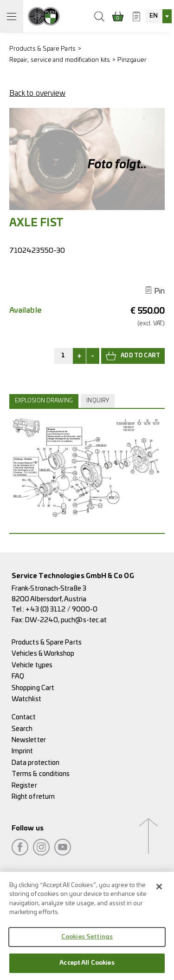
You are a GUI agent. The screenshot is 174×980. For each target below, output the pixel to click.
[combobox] (159, 16)
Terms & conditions (41, 774)
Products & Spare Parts (42, 49)
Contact (24, 717)
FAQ (18, 676)
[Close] (159, 896)
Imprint (23, 751)
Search (22, 729)
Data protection (35, 763)
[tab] (45, 401)
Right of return (33, 797)
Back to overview (37, 93)
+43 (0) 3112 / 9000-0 (61, 609)
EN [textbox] (154, 16)
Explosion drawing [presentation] (44, 401)
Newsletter (29, 740)
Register (24, 786)
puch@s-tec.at (84, 620)
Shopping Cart (33, 688)
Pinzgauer (132, 60)
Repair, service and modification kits (60, 60)
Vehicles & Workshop (43, 654)
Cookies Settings (87, 946)
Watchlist (26, 699)
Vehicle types (32, 665)
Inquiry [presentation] (98, 401)
